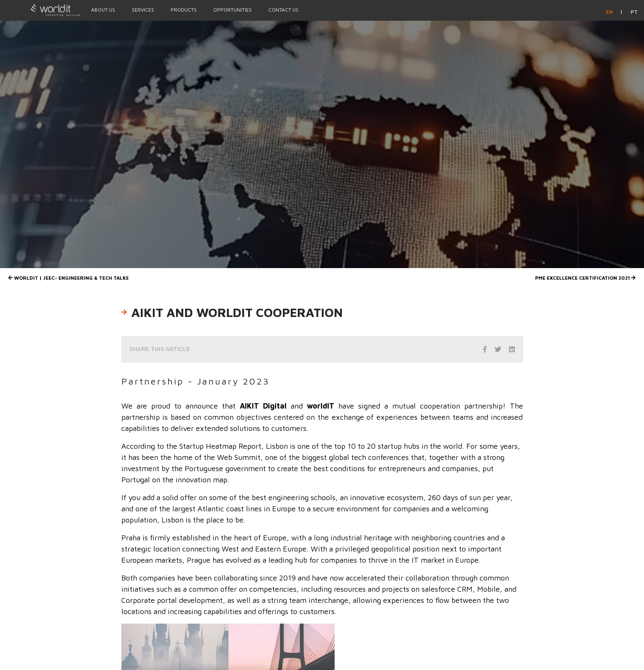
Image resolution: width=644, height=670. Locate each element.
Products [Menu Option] (184, 10)
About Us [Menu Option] (103, 10)
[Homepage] (41, 10)
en (610, 12)
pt (634, 12)
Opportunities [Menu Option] (233, 10)
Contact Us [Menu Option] (283, 10)
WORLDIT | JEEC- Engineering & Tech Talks (68, 278)
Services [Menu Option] (143, 10)
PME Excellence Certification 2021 (585, 278)
